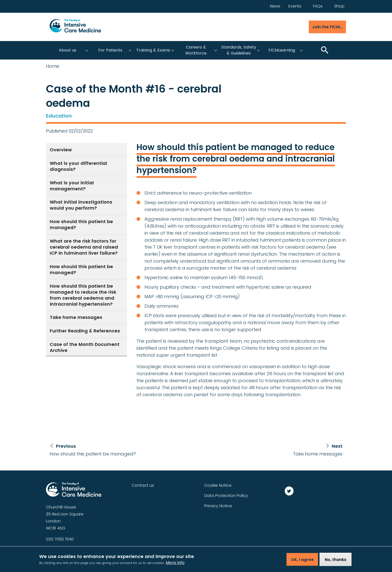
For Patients (110, 50)
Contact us (143, 485)
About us (67, 50)
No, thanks (335, 561)
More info (175, 565)
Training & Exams (153, 50)
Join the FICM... (327, 27)
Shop (339, 6)
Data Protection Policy (226, 496)
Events (295, 6)
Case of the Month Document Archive (85, 347)
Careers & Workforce (196, 50)
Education (59, 116)
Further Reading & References (85, 331)
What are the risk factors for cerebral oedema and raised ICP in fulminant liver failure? (84, 247)
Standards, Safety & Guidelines (239, 50)
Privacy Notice (218, 506)
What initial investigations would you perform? (81, 205)
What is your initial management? (72, 186)
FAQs (318, 6)
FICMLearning (282, 50)
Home (53, 66)
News (275, 6)
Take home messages (76, 317)
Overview (61, 150)
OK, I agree (302, 561)
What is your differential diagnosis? (78, 166)
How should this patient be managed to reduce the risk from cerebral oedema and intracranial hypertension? (83, 295)
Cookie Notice (218, 485)
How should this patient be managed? (81, 224)
